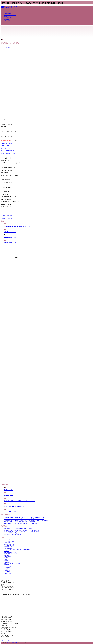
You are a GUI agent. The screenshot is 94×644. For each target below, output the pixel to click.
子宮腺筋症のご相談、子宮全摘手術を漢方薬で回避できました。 (19, 501)
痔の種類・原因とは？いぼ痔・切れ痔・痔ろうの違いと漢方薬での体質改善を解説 (24, 519)
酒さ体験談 (6, 551)
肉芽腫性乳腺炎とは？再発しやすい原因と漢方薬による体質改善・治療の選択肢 (23, 532)
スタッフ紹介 (7, 21)
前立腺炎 (6, 558)
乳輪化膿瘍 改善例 (9, 496)
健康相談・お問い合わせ (10, 15)
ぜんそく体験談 (7, 569)
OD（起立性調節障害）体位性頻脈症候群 (14, 506)
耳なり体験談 (7, 572)
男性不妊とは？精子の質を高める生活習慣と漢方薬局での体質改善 (20, 522)
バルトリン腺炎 (7, 540)
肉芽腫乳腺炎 (7, 543)
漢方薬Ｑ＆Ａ (7, 19)
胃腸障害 (6, 561)
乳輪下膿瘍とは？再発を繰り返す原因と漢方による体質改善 (18, 529)
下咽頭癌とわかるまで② (10, 237)
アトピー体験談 (7, 566)
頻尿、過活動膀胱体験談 (10, 552)
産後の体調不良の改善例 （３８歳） (13, 534)
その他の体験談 (7, 573)
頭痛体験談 (6, 565)
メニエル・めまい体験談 (10, 545)
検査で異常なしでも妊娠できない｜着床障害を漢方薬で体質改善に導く (21, 523)
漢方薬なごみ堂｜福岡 (9, 7)
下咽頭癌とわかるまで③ (7, 216)
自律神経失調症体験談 (9, 544)
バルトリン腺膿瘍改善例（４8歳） (12, 533)
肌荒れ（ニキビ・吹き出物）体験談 (12, 563)
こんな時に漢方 (7, 18)
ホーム (5, 12)
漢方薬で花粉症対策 (9, 490)
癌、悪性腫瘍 (7, 47)
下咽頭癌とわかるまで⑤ (7, 218)
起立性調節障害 (7, 557)
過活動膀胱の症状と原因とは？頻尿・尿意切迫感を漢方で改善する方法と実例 (23, 530)
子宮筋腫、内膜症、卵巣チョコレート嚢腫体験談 (19, 550)
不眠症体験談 (7, 570)
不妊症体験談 (7, 562)
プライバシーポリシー (6, 640)
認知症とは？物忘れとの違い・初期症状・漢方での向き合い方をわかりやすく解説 (24, 518)
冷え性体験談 (7, 568)
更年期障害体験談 (8, 547)
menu (2, 10)
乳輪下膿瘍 (6, 555)
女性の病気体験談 (8, 548)
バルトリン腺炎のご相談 (10, 512)
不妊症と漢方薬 (7, 14)
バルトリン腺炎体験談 (9, 541)
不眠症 (5, 559)
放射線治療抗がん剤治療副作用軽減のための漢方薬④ (17, 227)
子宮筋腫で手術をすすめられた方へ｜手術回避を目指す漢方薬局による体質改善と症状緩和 (26, 520)
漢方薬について (7, 16)
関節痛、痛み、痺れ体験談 (10, 554)
